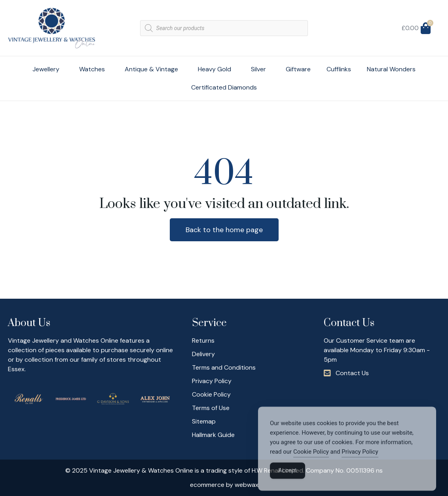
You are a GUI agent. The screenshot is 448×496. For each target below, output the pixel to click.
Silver (260, 69)
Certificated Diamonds (224, 87)
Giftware (298, 69)
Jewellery (48, 69)
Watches (94, 69)
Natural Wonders (391, 69)
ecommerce (207, 485)
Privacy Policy (360, 461)
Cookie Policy (311, 461)
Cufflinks (339, 69)
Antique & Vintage (153, 69)
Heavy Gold (216, 69)
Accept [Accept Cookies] (288, 480)
